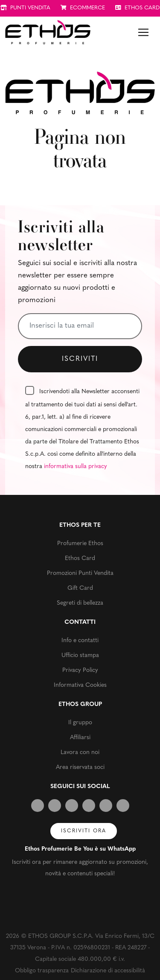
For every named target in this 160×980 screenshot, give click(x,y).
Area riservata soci (80, 767)
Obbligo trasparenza (42, 971)
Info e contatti (80, 641)
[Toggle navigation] (143, 32)
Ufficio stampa (80, 656)
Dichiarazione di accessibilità (108, 971)
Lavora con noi (80, 753)
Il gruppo (80, 723)
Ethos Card (80, 559)
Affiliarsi (80, 738)
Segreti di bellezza (80, 603)
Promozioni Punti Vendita (80, 573)
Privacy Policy (80, 670)
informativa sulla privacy (76, 467)
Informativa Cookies (80, 685)
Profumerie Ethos (80, 544)
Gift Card (80, 588)
